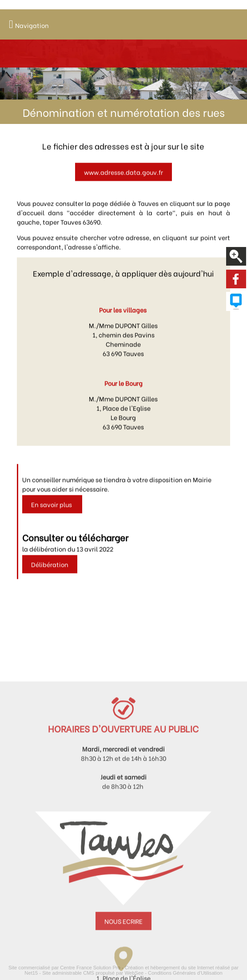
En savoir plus (52, 513)
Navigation (32, 25)
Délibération (50, 573)
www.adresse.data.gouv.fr (123, 181)
